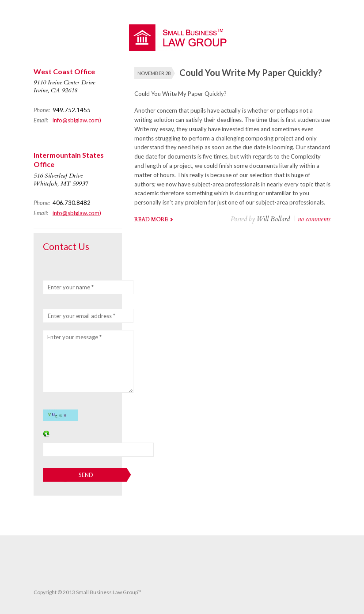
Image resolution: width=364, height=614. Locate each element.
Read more (151, 220)
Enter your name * (71, 287)
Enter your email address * (82, 316)
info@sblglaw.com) (77, 120)
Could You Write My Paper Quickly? (251, 72)
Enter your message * (74, 337)
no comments (314, 219)
